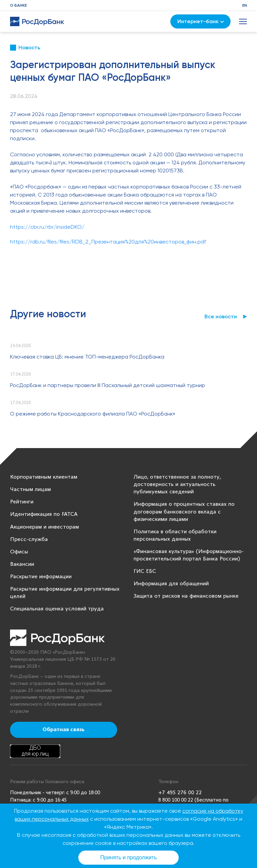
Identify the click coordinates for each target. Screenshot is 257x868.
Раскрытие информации (41, 577)
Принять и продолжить (129, 857)
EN (245, 5)
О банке (18, 5)
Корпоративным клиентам (44, 477)
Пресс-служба (29, 539)
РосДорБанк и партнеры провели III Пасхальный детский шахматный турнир (108, 385)
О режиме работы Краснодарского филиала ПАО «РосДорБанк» (93, 414)
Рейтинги (22, 502)
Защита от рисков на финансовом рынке (186, 596)
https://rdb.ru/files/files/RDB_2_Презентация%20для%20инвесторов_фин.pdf (108, 242)
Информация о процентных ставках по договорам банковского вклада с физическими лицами (184, 512)
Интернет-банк (201, 21)
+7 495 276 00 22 (180, 793)
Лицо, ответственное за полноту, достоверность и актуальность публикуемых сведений (177, 484)
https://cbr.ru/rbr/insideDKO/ (47, 227)
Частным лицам (30, 490)
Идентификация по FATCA (44, 514)
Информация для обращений (171, 584)
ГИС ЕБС (145, 571)
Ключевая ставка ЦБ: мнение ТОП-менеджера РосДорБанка (87, 357)
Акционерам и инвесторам (45, 527)
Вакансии (22, 564)
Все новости (221, 316)
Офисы (19, 552)
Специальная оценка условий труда (57, 609)
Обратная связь (64, 730)
